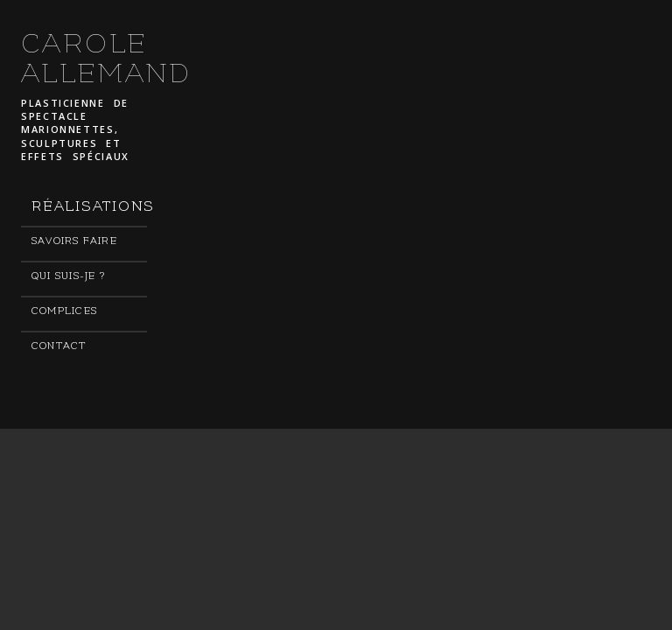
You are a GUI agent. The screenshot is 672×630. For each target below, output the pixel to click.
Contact (59, 346)
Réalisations (89, 206)
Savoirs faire (74, 241)
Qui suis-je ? (68, 276)
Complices (64, 311)
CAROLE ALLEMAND (106, 59)
